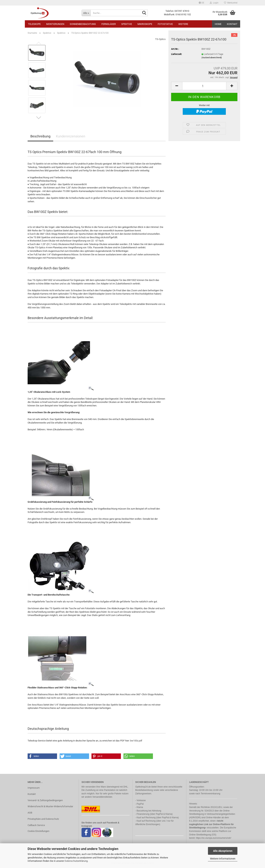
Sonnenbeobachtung (83, 24)
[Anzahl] (204, 86)
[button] (202, 3)
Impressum (34, 788)
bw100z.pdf (136, 741)
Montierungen (55, 24)
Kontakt (232, 24)
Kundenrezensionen (71, 136)
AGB (30, 813)
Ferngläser (109, 24)
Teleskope (34, 24)
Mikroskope (145, 24)
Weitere (183, 24)
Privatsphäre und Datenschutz (43, 819)
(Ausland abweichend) (212, 58)
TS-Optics (160, 39)
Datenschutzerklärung (76, 861)
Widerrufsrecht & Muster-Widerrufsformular (50, 806)
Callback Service (36, 825)
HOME (218, 24)
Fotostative (165, 24)
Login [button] (214, 3)
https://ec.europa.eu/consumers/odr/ (213, 838)
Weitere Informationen (223, 859)
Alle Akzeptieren (223, 851)
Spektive (127, 24)
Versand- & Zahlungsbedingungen (45, 800)
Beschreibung (40, 136)
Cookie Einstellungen (38, 831)
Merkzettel (231, 3)
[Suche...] (86, 13)
